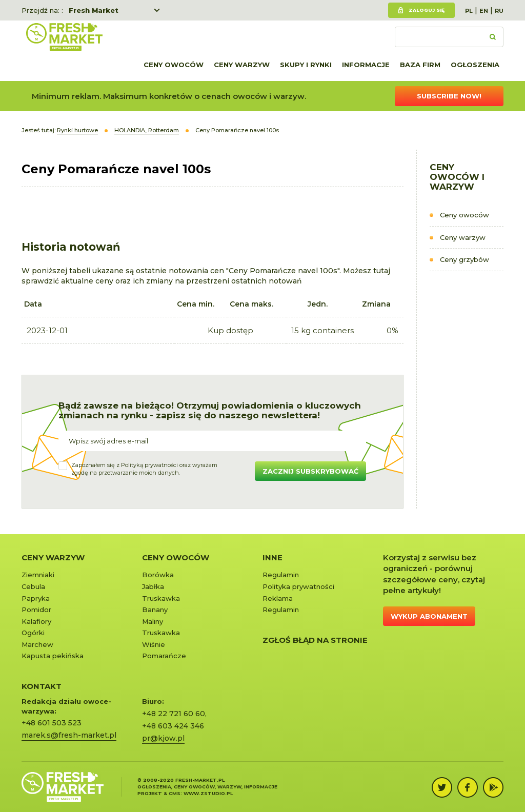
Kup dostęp (230, 330)
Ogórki (33, 633)
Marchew (37, 644)
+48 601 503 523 (52, 723)
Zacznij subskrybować (310, 471)
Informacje (366, 65)
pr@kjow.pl (163, 738)
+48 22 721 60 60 (174, 714)
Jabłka (153, 586)
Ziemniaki (38, 575)
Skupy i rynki (306, 65)
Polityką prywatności (149, 465)
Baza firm (420, 65)
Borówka (158, 575)
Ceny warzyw (242, 65)
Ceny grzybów (465, 259)
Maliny (153, 621)
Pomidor (36, 610)
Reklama (278, 598)
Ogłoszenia (475, 65)
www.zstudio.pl (208, 793)
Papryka (36, 598)
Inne (272, 557)
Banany (155, 610)
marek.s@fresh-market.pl (69, 735)
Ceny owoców (174, 65)
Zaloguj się (427, 10)
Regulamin (281, 575)
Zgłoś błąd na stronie (315, 640)
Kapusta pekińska (53, 656)
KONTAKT (42, 686)
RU (499, 11)
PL (469, 11)
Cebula (33, 586)
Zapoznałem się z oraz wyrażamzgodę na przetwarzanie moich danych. (144, 469)
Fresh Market (94, 10)
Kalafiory (36, 621)
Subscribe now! (449, 96)
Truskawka (161, 598)
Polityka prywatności (298, 586)
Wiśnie (154, 644)
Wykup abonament (429, 616)
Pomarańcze (164, 656)
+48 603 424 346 (173, 726)
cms (175, 793)
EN (484, 11)
